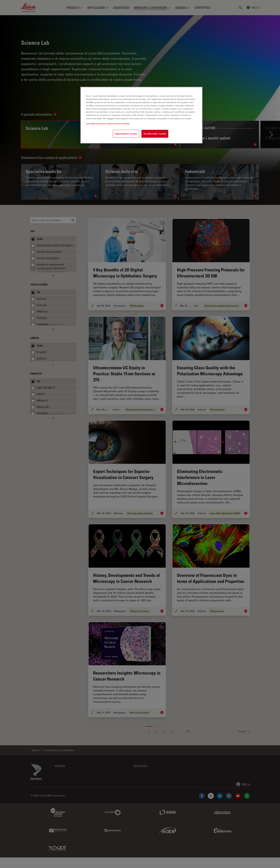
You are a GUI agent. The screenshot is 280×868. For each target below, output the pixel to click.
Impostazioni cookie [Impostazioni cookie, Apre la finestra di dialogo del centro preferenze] (126, 134)
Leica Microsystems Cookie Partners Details (108, 124)
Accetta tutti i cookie (155, 134)
